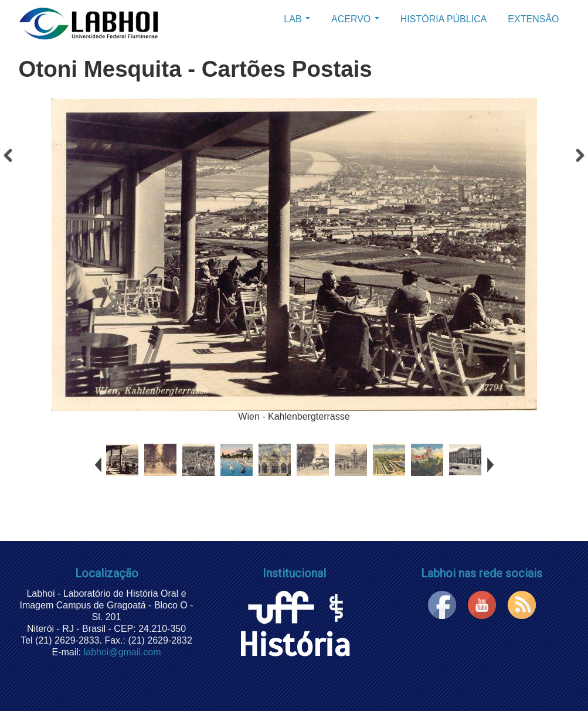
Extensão (533, 19)
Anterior (9, 158)
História (294, 630)
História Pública (444, 19)
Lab (297, 19)
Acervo (355, 19)
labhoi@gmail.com (123, 652)
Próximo (579, 158)
